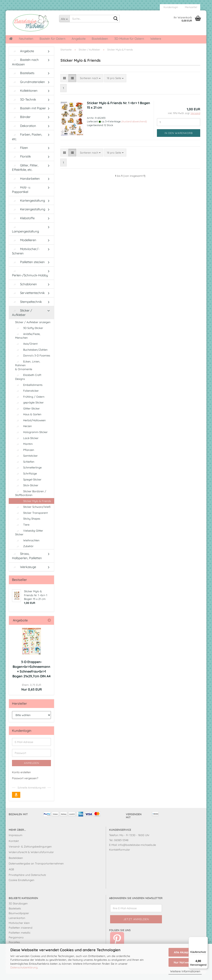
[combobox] (90, 84)
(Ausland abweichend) (134, 128)
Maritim (24, 450)
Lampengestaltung (25, 236)
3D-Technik (24, 106)
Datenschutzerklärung (24, 967)
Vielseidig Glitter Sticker (29, 539)
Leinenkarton (17, 924)
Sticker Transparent (31, 519)
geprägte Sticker (29, 409)
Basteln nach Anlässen (25, 68)
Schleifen (25, 468)
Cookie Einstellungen (22, 886)
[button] (64, 84)
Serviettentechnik (28, 299)
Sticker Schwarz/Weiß (33, 513)
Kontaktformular (120, 856)
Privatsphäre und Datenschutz (27, 881)
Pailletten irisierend (20, 934)
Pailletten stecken (28, 268)
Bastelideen (100, 39)
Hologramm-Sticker (31, 438)
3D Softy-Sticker (29, 334)
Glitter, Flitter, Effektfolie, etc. (25, 174)
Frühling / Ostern (30, 403)
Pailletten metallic (20, 939)
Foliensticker (27, 397)
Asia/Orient (26, 350)
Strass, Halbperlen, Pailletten (27, 562)
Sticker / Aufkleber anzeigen (33, 328)
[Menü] (205, 939)
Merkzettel (191, 7)
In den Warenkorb (179, 139)
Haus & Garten (28, 420)
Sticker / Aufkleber (22, 319)
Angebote (79, 39)
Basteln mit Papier (29, 114)
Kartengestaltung (28, 207)
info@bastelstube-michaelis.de (137, 851)
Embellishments (29, 391)
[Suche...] (64, 19)
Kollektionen (25, 97)
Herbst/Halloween (30, 426)
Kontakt (14, 847)
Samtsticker (26, 462)
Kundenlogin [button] (170, 7)
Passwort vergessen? (25, 784)
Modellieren (24, 246)
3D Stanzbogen (18, 910)
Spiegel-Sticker (28, 486)
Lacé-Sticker (27, 444)
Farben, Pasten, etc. (27, 143)
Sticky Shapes (28, 525)
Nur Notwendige (185, 962)
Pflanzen (25, 456)
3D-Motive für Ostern (129, 39)
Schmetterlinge (28, 474)
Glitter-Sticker (27, 415)
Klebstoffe (23, 224)
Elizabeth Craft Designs (28, 383)
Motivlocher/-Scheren (26, 257)
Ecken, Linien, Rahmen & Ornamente (28, 371)
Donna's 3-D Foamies (33, 362)
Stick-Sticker (27, 491)
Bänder (21, 123)
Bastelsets (23, 79)
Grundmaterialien (28, 88)
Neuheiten (26, 39)
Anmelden (32, 769)
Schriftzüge (26, 480)
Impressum (16, 841)
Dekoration (24, 132)
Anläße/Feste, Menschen (28, 342)
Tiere (22, 531)
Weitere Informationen (185, 971)
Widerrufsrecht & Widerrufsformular (31, 858)
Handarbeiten (26, 185)
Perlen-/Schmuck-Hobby (30, 280)
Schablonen (24, 290)
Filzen (20, 154)
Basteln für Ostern (52, 39)
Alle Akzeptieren (185, 952)
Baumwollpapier (19, 919)
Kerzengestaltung (29, 215)
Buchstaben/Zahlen (31, 356)
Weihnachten (27, 547)
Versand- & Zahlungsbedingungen (30, 853)
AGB (11, 875)
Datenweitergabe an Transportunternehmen (36, 870)
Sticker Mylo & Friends (33, 507)
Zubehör (24, 552)
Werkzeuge (24, 573)
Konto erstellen (21, 778)
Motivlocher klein (19, 929)
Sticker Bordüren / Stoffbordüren (31, 499)
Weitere (156, 39)
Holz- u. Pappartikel (21, 196)
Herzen (23, 432)
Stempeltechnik (27, 308)
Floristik (21, 163)
